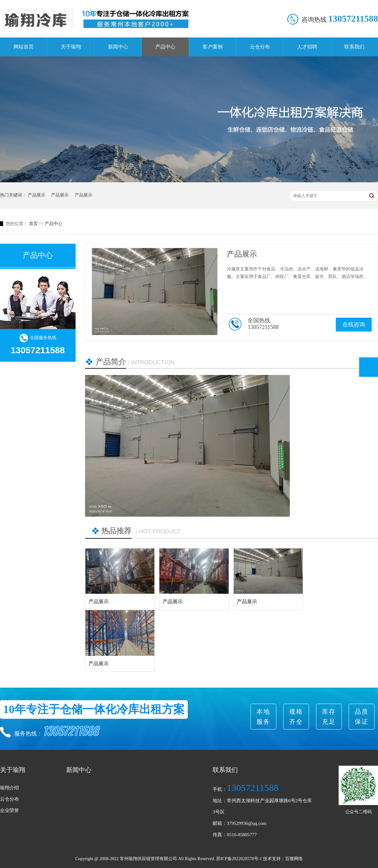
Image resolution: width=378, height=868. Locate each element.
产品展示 (37, 195)
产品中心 (165, 47)
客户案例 (213, 47)
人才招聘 (307, 47)
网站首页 (24, 47)
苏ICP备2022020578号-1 (239, 859)
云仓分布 (260, 47)
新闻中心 (118, 47)
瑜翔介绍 (9, 788)
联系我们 (354, 47)
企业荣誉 (9, 810)
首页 (33, 224)
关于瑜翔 (71, 47)
